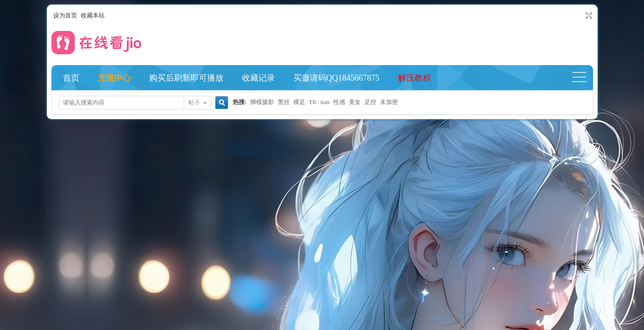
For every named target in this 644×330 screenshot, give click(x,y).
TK (313, 102)
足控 (370, 102)
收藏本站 (93, 15)
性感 (339, 102)
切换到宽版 (588, 16)
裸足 (299, 102)
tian (325, 102)
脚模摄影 (262, 102)
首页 (71, 78)
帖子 (194, 102)
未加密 (389, 102)
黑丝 (284, 102)
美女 (355, 102)
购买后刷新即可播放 (186, 78)
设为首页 (65, 15)
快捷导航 (583, 78)
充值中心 (114, 78)
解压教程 (414, 78)
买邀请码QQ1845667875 (336, 78)
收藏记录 (258, 78)
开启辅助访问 (580, 16)
